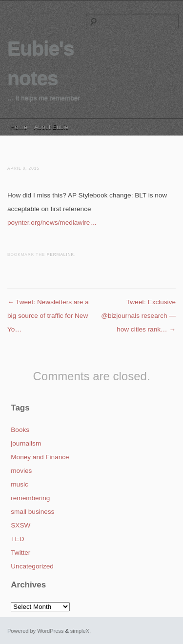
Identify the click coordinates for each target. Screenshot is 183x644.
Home (19, 127)
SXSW (20, 525)
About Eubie (51, 127)
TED (17, 539)
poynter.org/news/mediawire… (52, 223)
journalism (26, 443)
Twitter (20, 553)
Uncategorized (32, 566)
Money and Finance (40, 457)
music (20, 484)
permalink (61, 255)
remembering (30, 498)
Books (20, 430)
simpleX (80, 631)
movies (21, 471)
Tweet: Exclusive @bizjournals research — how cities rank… (138, 316)
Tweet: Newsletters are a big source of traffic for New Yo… (48, 316)
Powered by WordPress (35, 631)
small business (32, 512)
